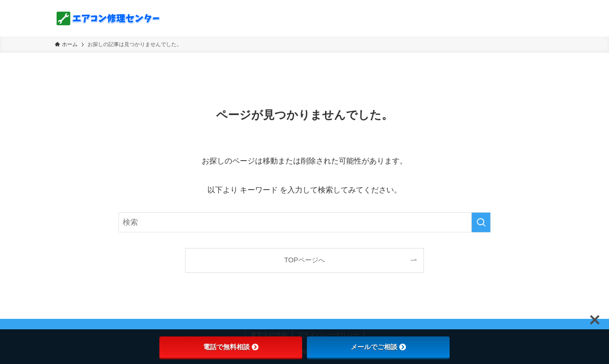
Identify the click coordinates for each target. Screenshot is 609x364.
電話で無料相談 (231, 347)
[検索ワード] (304, 222)
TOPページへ (304, 260)
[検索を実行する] (481, 222)
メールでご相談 (378, 347)
